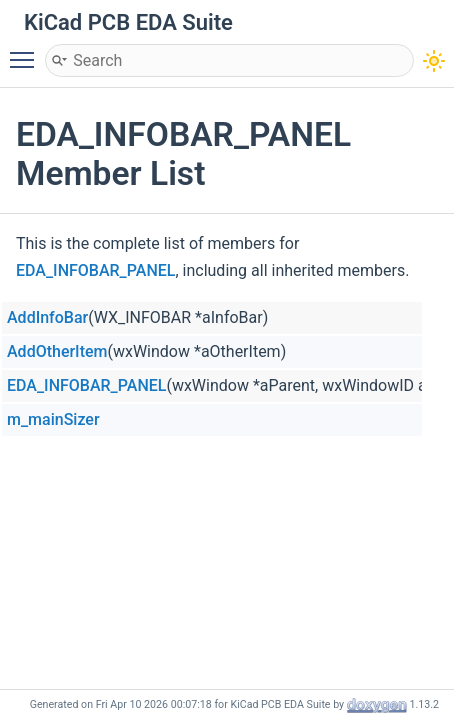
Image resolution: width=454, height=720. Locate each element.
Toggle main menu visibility (27, 51)
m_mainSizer (53, 419)
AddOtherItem (57, 351)
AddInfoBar (47, 317)
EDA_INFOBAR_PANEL (95, 270)
